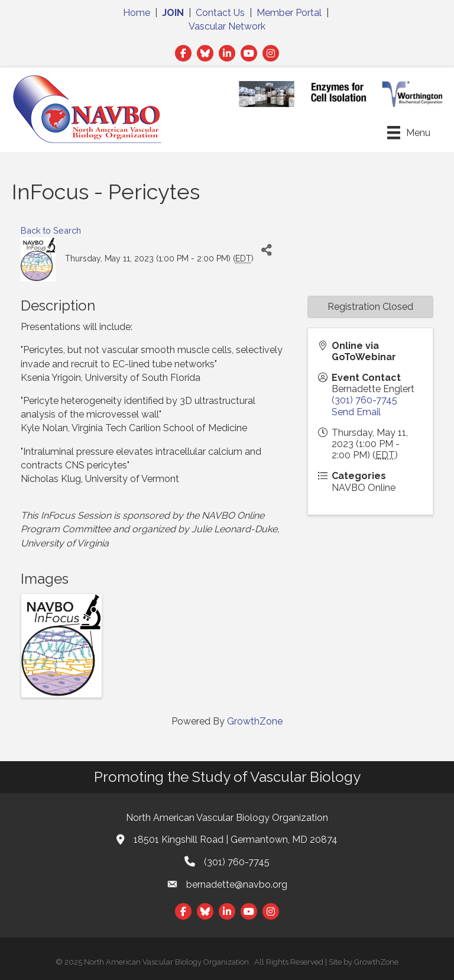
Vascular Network (227, 26)
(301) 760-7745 (364, 400)
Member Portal (289, 13)
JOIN (173, 13)
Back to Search (51, 230)
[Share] (267, 250)
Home (137, 13)
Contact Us (220, 13)
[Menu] (409, 132)
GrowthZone (255, 721)
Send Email (356, 412)
